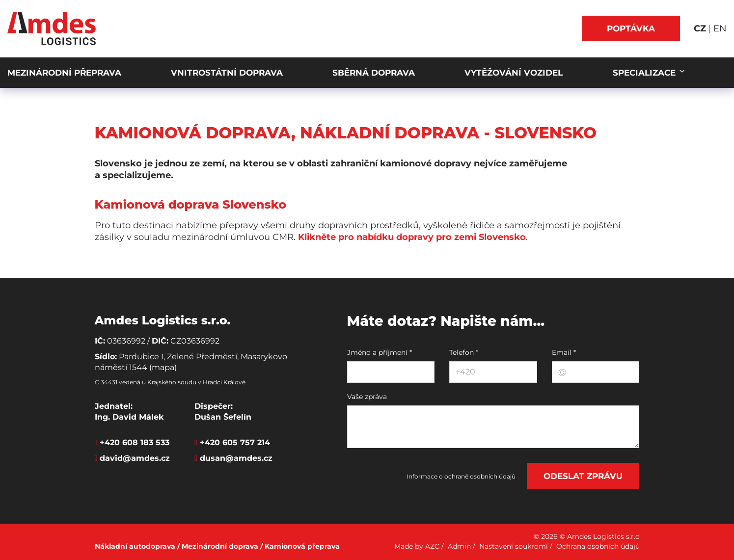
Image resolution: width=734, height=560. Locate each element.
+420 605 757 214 (235, 442)
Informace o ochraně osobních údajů (461, 476)
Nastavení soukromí (514, 546)
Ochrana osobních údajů (598, 546)
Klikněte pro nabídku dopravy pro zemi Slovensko (412, 237)
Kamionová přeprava (302, 546)
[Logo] (52, 29)
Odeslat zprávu (583, 476)
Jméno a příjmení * (380, 352)
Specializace (645, 73)
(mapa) (163, 367)
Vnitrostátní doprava (227, 73)
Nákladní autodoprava (135, 546)
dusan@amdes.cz (236, 458)
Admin (459, 546)
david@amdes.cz (135, 458)
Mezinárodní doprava (220, 546)
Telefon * (464, 352)
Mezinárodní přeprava (64, 73)
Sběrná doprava (374, 73)
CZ (701, 28)
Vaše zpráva (367, 397)
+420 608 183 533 (135, 442)
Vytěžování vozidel (514, 73)
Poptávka (631, 28)
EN (720, 28)
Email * (564, 352)
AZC (432, 546)
